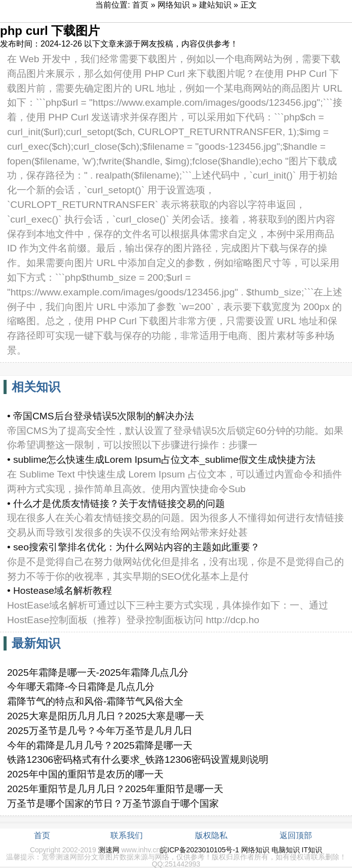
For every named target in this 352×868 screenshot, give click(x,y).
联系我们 (127, 835)
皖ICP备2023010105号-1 (200, 850)
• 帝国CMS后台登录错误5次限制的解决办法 (101, 416)
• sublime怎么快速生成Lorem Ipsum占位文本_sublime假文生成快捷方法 (161, 460)
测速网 (109, 850)
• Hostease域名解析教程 (60, 591)
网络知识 (174, 5)
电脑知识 (286, 850)
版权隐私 (211, 835)
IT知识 (312, 850)
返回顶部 (296, 835)
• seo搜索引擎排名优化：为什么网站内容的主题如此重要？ (133, 547)
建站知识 (215, 5)
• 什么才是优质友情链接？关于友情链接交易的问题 (116, 504)
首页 (140, 5)
